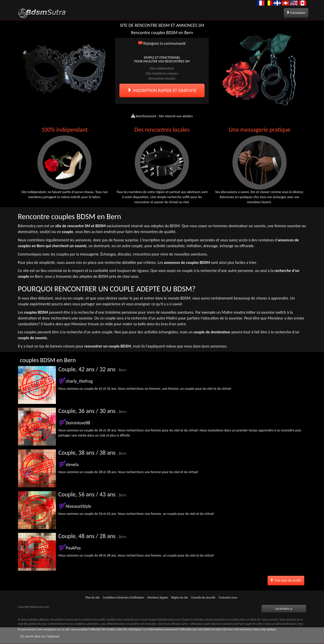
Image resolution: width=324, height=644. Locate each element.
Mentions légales (158, 597)
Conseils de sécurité (203, 597)
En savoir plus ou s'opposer (40, 636)
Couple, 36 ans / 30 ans (92, 411)
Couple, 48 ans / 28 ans (92, 536)
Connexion (296, 13)
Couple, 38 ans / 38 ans (92, 453)
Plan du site (93, 597)
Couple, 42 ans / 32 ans (92, 369)
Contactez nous (228, 597)
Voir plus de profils (286, 580)
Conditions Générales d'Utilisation (124, 597)
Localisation (284, 609)
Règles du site (180, 597)
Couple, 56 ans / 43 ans (92, 494)
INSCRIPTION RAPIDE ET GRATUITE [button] (162, 90)
